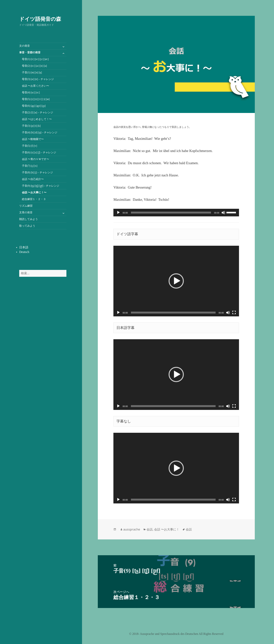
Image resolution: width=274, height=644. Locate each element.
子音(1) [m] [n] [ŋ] (32, 72)
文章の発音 (26, 212)
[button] (176, 281)
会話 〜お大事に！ (167, 529)
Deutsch (24, 252)
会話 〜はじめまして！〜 (37, 119)
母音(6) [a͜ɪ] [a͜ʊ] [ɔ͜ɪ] (34, 106)
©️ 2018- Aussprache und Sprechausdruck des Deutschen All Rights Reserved (176, 634)
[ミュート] (223, 213)
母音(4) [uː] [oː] (31, 92)
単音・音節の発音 (30, 52)
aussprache (132, 529)
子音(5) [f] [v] (29, 146)
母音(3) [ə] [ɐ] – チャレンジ (38, 79)
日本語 (24, 247)
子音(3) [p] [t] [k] (31, 126)
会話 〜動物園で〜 (33, 139)
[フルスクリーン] (234, 313)
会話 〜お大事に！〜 (34, 192)
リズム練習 (26, 206)
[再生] (118, 213)
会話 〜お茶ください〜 (35, 86)
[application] (176, 213)
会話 (150, 529)
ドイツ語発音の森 (40, 19)
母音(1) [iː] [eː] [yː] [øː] (35, 59)
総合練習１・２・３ (34, 199)
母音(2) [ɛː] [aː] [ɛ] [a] (34, 66)
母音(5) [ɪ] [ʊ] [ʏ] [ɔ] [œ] (36, 99)
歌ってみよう (27, 226)
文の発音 (25, 46)
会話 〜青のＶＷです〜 (35, 159)
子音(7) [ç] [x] (30, 166)
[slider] (171, 213)
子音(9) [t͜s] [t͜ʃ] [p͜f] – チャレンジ (41, 186)
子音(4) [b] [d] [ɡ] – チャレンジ (40, 132)
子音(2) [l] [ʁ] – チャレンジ (37, 112)
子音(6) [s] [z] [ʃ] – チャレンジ (39, 152)
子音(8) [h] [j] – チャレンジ (37, 172)
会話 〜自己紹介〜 (33, 179)
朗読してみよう (29, 219)
